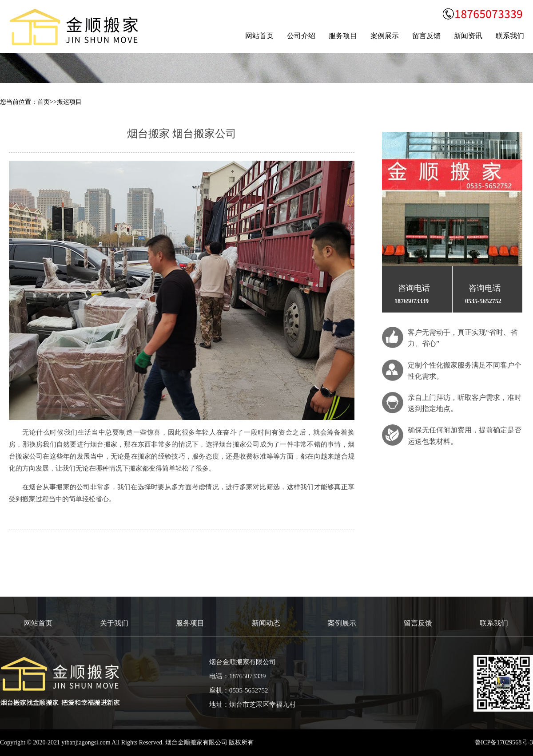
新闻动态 (266, 623)
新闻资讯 (468, 36)
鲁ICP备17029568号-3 (504, 742)
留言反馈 (426, 36)
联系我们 (510, 36)
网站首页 (259, 36)
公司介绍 (301, 36)
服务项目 (343, 36)
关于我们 (114, 623)
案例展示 (385, 36)
